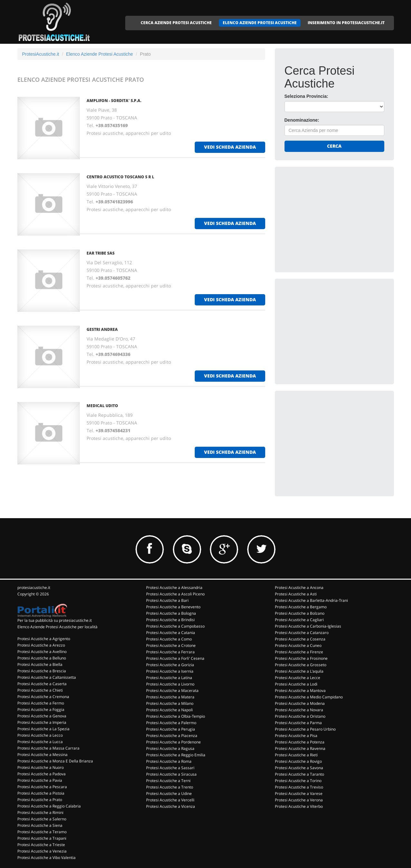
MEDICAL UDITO (102, 406)
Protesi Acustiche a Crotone (171, 645)
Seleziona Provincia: (306, 96)
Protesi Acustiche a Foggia (41, 709)
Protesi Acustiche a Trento (170, 787)
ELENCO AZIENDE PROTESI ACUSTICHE (260, 23)
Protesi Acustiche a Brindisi (170, 620)
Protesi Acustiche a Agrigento (44, 639)
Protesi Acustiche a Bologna (171, 613)
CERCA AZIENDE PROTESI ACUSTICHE (176, 23)
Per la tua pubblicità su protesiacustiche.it (55, 620)
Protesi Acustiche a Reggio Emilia (176, 755)
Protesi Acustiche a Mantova (300, 691)
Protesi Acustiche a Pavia (40, 780)
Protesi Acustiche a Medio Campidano (309, 697)
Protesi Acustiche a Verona (299, 800)
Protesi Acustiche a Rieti (296, 755)
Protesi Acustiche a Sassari (170, 768)
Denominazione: (302, 120)
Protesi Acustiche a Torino (298, 781)
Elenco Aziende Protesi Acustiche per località (57, 627)
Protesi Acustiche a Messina (42, 755)
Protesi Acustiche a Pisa (296, 736)
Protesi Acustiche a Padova (42, 774)
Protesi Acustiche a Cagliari (299, 620)
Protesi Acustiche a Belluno (42, 658)
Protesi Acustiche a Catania (171, 633)
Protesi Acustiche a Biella (40, 664)
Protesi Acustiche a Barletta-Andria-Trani (311, 600)
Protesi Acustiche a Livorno (170, 684)
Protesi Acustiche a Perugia (171, 729)
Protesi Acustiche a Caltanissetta (47, 677)
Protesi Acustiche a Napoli (169, 710)
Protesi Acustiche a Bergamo (301, 607)
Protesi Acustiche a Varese (299, 793)
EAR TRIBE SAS (101, 253)
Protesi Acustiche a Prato (40, 800)
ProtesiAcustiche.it (41, 54)
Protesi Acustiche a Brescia (42, 671)
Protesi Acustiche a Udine (169, 793)
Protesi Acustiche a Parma (298, 723)
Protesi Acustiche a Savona (299, 768)
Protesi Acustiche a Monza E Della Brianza (55, 761)
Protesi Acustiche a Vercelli (170, 800)
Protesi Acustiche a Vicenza (171, 806)
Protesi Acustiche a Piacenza (172, 736)
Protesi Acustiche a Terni (168, 781)
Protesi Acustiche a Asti (296, 594)
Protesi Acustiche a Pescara (42, 787)
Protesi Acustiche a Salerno (42, 819)
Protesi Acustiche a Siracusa (171, 774)
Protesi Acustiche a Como (169, 639)
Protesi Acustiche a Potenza (300, 742)
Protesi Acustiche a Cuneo (298, 645)
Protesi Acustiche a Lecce (298, 678)
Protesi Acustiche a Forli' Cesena (175, 658)
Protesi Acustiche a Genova (42, 716)
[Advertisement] (333, 217)
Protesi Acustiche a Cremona (43, 697)
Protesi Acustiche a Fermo (41, 703)
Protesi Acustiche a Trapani (42, 838)
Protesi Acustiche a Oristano (300, 716)
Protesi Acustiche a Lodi (296, 684)
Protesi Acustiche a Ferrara (170, 652)
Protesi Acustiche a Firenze (299, 652)
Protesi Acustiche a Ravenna (300, 748)
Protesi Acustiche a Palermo (171, 723)
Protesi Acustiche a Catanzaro (302, 633)
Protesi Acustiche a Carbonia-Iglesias (308, 626)
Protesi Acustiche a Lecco (40, 735)
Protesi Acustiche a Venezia (42, 851)
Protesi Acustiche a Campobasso (175, 626)
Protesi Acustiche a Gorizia (170, 665)
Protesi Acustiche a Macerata (172, 691)
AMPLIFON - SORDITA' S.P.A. (114, 101)
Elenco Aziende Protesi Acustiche (99, 54)
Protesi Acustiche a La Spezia (43, 729)
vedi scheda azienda (230, 147)
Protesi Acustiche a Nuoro (41, 767)
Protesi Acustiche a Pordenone (173, 742)
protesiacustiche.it (34, 588)
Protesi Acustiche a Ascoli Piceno (175, 594)
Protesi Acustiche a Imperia (42, 722)
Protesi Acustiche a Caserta (42, 684)
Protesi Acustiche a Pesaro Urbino (305, 729)
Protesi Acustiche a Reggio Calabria (49, 806)
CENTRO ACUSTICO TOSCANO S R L (120, 177)
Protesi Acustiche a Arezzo (41, 645)
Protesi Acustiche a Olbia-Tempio (176, 716)
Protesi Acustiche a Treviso (299, 787)
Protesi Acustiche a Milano (170, 703)
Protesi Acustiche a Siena (40, 825)
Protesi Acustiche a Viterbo (299, 806)
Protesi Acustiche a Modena (300, 703)
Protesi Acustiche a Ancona (299, 588)
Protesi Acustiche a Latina (169, 678)
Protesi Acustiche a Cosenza (300, 639)
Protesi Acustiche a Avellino (42, 652)
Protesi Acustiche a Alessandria (174, 588)
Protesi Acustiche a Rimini (40, 812)
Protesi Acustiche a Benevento (173, 607)
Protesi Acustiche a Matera (170, 697)
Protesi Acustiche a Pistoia (41, 793)
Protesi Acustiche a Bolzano (300, 613)
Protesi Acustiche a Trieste (41, 845)
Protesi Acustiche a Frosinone (301, 658)
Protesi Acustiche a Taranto (299, 774)
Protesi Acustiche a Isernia (170, 671)
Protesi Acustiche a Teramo (42, 832)
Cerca (334, 146)
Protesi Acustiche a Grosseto (301, 665)
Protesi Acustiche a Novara (299, 710)
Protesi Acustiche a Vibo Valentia (47, 858)
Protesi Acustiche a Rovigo (298, 761)
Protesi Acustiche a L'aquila (299, 671)
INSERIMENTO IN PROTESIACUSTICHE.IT (346, 23)
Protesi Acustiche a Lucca (40, 742)
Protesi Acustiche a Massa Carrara (48, 748)
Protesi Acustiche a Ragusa (170, 748)
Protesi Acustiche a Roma (169, 761)
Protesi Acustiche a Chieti (40, 690)
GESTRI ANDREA (102, 329)
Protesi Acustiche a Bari (167, 600)
